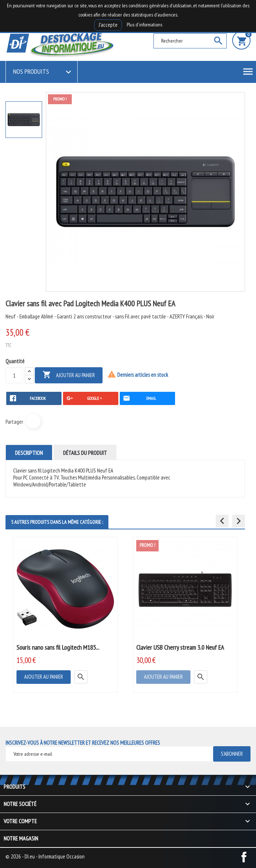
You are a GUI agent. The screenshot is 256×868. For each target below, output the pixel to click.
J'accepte (108, 25)
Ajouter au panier (69, 375)
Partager (33, 421)
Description (29, 453)
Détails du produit (85, 453)
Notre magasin (21, 838)
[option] (24, 120)
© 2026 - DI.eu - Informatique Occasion (45, 856)
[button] (222, 521)
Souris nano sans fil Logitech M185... (58, 647)
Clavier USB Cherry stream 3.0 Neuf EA (180, 647)
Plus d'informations (144, 25)
